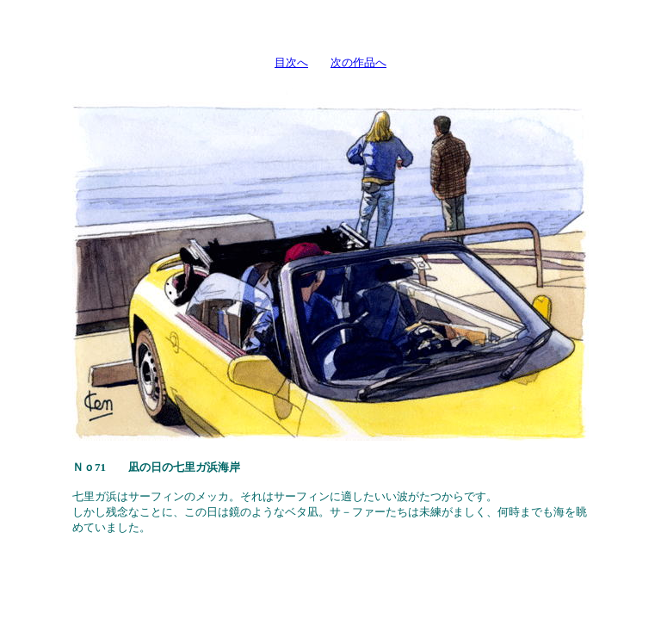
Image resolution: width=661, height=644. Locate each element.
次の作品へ (358, 62)
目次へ (291, 62)
